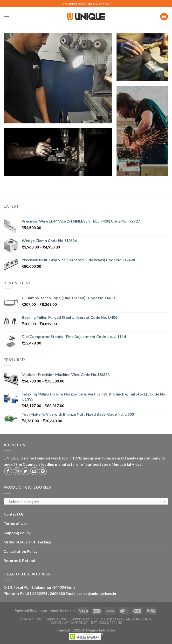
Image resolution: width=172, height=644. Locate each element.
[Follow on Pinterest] (43, 471)
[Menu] (7, 16)
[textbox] (85, 502)
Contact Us (14, 514)
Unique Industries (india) (55, 611)
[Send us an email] (34, 471)
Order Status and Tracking (28, 542)
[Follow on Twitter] (25, 471)
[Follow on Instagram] (17, 471)
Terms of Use (16, 523)
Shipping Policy (17, 533)
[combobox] (86, 501)
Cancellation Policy (21, 551)
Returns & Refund (19, 560)
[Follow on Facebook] (8, 471)
